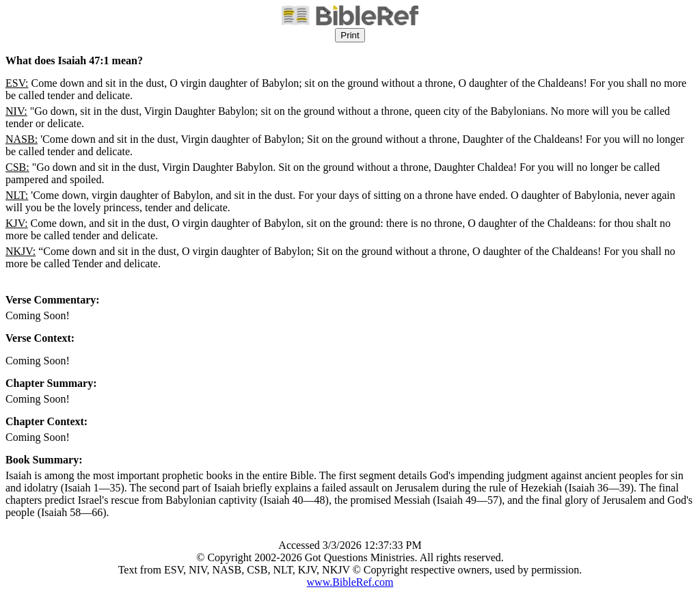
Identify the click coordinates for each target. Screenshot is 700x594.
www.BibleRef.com (350, 582)
